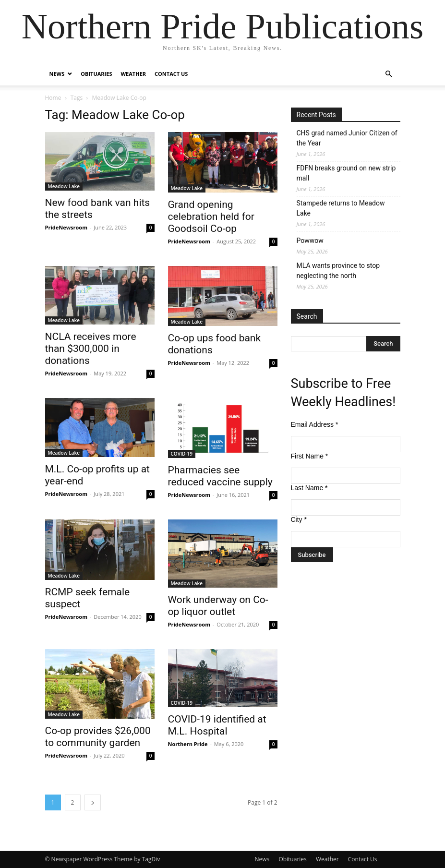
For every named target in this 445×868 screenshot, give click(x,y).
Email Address (315, 424)
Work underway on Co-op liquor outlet (218, 606)
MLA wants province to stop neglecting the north (338, 271)
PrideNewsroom (66, 227)
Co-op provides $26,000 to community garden (98, 737)
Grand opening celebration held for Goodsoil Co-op (211, 217)
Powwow (310, 241)
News (57, 74)
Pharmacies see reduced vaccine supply (220, 476)
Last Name (309, 488)
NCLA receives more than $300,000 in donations (91, 349)
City (299, 519)
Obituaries (96, 74)
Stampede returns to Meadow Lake (341, 208)
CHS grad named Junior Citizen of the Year (347, 138)
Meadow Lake (64, 186)
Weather (133, 74)
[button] (389, 74)
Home (53, 98)
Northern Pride (188, 744)
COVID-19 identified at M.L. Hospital (217, 725)
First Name (310, 456)
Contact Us (171, 74)
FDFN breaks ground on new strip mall (346, 173)
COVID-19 (182, 454)
